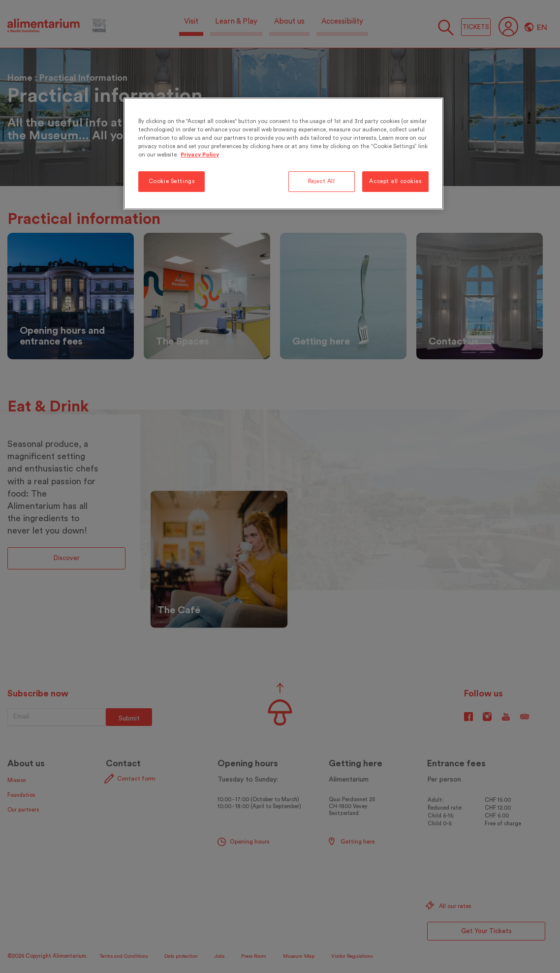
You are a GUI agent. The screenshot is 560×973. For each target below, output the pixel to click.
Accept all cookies (395, 181)
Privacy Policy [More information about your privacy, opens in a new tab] (200, 155)
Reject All (322, 181)
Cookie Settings (172, 181)
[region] (283, 154)
